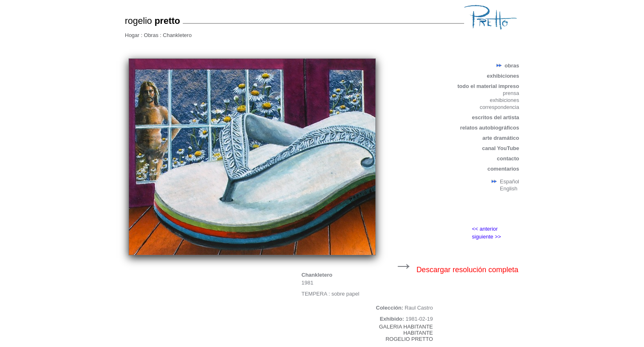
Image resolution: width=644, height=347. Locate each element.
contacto (508, 158)
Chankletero (177, 35)
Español (509, 182)
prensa (511, 93)
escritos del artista (496, 117)
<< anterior (485, 229)
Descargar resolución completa (467, 270)
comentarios (503, 169)
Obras (152, 35)
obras (512, 66)
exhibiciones (503, 76)
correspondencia (499, 107)
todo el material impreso (488, 86)
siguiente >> (486, 237)
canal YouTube (501, 148)
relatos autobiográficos (490, 128)
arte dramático (501, 138)
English (509, 189)
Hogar (133, 35)
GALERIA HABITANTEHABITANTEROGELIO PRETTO (406, 333)
